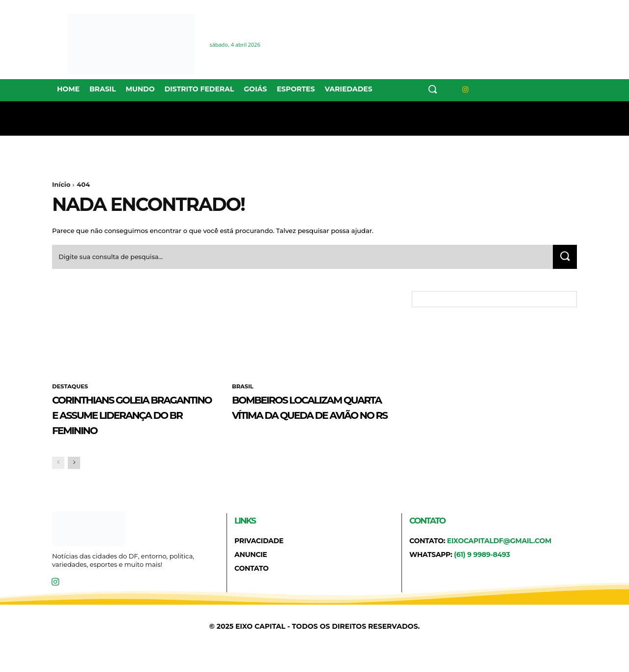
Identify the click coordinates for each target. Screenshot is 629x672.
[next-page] (74, 481)
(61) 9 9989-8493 (482, 573)
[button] (432, 89)
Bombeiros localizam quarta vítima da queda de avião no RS (313, 417)
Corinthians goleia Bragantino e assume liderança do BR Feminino (131, 425)
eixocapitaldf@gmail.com (499, 559)
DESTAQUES (71, 390)
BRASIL (243, 390)
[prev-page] (58, 481)
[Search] (564, 259)
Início (61, 184)
